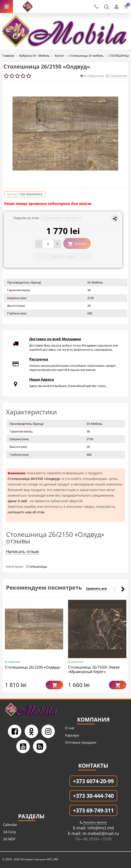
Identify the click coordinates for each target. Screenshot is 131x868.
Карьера (72, 735)
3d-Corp (10, 832)
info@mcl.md (100, 828)
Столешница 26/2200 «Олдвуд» (33, 667)
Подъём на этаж (24, 218)
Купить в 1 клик (63, 257)
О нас (70, 728)
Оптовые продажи (81, 742)
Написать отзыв (22, 551)
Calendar (10, 825)
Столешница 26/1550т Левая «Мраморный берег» (94, 669)
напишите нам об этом (26, 512)
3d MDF (9, 839)
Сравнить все (96, 588)
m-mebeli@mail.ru (100, 833)
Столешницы (37, 566)
